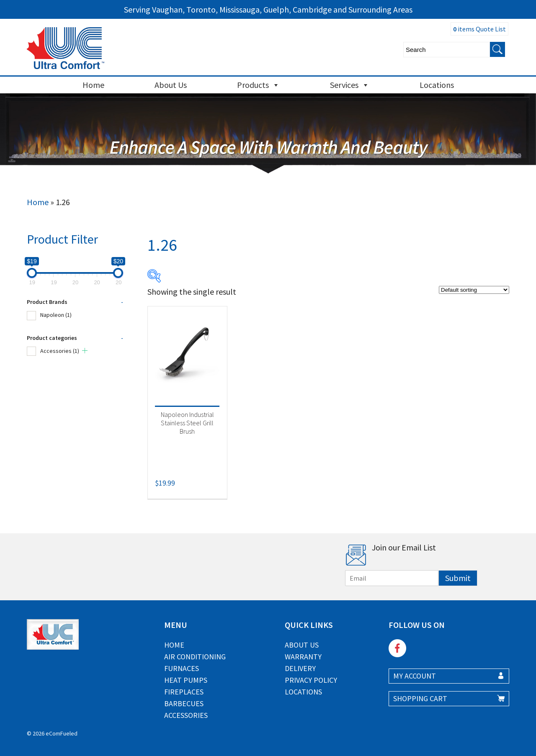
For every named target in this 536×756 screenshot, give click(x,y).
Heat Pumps (186, 680)
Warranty (303, 657)
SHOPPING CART (420, 698)
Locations (437, 85)
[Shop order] (474, 290)
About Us (171, 85)
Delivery (300, 668)
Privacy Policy (311, 680)
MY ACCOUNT (415, 676)
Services (350, 85)
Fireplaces (184, 692)
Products (258, 85)
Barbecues (184, 703)
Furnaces (182, 668)
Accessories (60, 351)
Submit (458, 578)
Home (93, 85)
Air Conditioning (195, 657)
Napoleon (56, 315)
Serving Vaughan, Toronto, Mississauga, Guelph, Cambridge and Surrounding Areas (268, 9)
